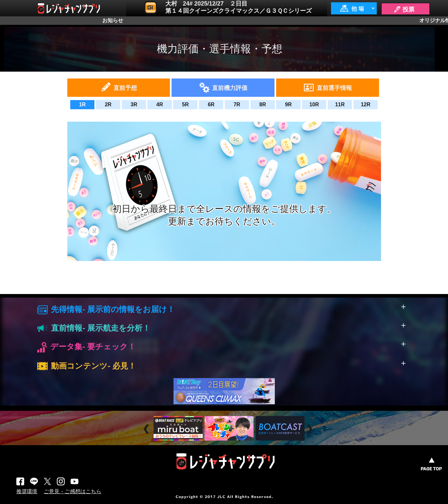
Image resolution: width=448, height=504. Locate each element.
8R (262, 104)
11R (340, 104)
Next (310, 429)
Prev (147, 429)
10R (314, 104)
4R (159, 104)
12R (365, 104)
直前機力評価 (230, 88)
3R (134, 104)
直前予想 (125, 88)
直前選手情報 (334, 88)
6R (211, 104)
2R (108, 104)
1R (82, 104)
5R (185, 104)
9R (288, 104)
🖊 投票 (404, 9)
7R (237, 104)
